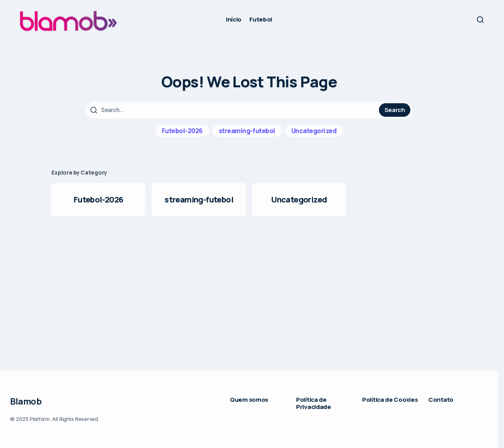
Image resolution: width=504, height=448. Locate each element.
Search (395, 110)
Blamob (26, 401)
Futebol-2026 (182, 131)
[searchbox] (233, 110)
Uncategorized (314, 131)
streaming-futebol (247, 131)
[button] (480, 20)
